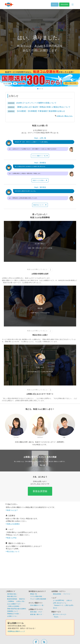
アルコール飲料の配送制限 (38, 599)
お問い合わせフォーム (60, 603)
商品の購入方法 (12, 596)
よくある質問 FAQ (59, 600)
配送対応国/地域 (12, 599)
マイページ (67, 594)
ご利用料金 (11, 601)
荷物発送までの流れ (13, 614)
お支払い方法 (20, 601)
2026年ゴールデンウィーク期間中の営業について (36, 103)
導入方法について (13, 552)
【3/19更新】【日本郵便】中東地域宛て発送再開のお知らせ (41, 111)
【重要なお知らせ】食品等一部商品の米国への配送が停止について (43, 107)
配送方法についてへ (40, 205)
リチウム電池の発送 (36, 596)
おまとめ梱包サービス (14, 604)
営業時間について (13, 611)
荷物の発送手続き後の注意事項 (17, 609)
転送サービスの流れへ (40, 180)
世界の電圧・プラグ (36, 612)
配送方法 (22, 599)
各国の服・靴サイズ (36, 614)
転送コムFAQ (12, 538)
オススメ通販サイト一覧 (40, 156)
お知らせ (69, 600)
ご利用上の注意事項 (13, 606)
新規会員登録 (40, 491)
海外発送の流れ (12, 594)
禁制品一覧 (33, 594)
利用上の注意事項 (13, 524)
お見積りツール (12, 616)
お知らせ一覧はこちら (65, 116)
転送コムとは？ (12, 510)
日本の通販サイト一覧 (37, 605)
